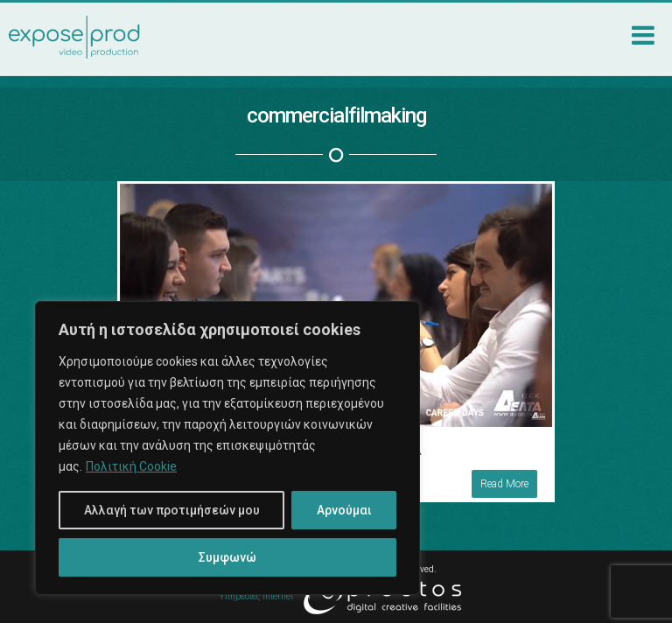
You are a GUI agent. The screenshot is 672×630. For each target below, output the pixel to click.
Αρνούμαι (344, 510)
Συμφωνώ (227, 557)
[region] (227, 448)
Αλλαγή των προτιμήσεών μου (172, 510)
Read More (496, 474)
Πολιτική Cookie (131, 466)
